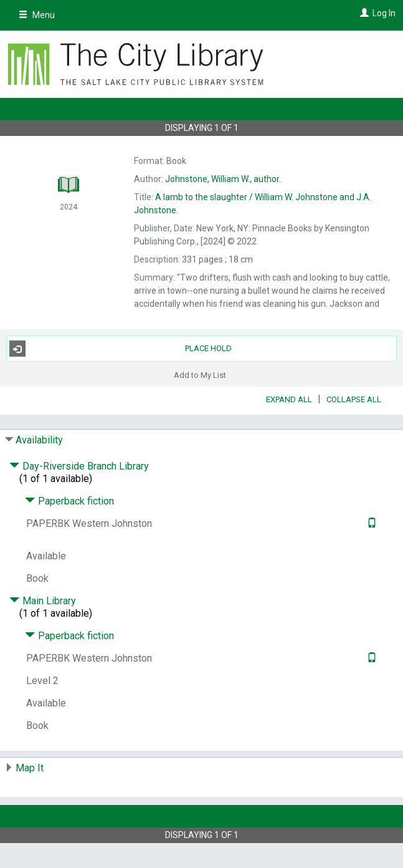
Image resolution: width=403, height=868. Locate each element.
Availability (39, 440)
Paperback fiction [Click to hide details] (69, 501)
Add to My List (200, 374)
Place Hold (121, 349)
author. (223, 179)
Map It (30, 768)
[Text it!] (370, 523)
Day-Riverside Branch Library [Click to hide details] (79, 466)
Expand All (289, 399)
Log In (384, 13)
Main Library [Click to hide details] (43, 601)
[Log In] (363, 13)
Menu (37, 15)
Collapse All (354, 399)
